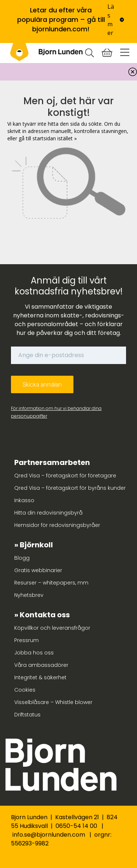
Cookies (25, 690)
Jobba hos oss (34, 653)
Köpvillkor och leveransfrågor (52, 628)
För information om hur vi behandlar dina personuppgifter (56, 412)
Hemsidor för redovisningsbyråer (57, 525)
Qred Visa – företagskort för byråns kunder (70, 488)
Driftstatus (27, 715)
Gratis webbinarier (38, 570)
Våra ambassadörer (41, 665)
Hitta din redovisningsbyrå (48, 513)
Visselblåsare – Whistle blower (53, 702)
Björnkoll (36, 545)
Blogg (22, 558)
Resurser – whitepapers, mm (51, 583)
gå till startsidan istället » (48, 138)
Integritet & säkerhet (40, 677)
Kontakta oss (45, 615)
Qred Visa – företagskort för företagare (65, 476)
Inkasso (24, 500)
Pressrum (26, 640)
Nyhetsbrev (29, 595)
